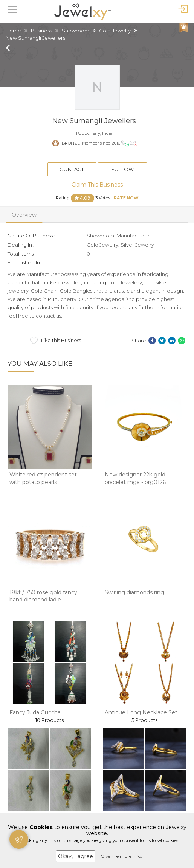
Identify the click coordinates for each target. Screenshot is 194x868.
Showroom (76, 31)
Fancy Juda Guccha (35, 712)
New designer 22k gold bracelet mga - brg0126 (135, 478)
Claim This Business (97, 185)
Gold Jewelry (115, 31)
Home (13, 31)
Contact (72, 169)
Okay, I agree (76, 856)
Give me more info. (121, 856)
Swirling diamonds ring (134, 592)
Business (41, 31)
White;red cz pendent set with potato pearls (43, 478)
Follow (122, 169)
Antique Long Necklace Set (141, 712)
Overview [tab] (24, 215)
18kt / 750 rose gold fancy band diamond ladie (43, 596)
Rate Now (126, 197)
